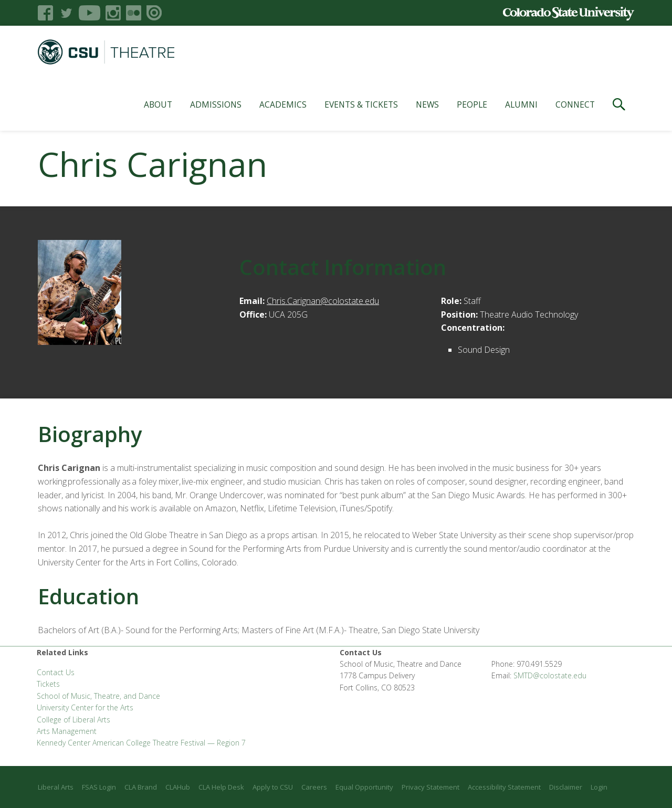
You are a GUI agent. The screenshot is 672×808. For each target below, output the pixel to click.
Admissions (216, 104)
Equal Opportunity (364, 787)
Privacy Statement (430, 787)
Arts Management (67, 731)
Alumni (521, 104)
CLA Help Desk (221, 787)
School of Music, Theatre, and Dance (98, 696)
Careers (314, 787)
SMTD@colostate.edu (550, 675)
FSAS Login (99, 787)
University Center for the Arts (85, 707)
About (158, 104)
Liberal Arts (56, 787)
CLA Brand (141, 787)
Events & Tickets (361, 104)
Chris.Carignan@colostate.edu (323, 301)
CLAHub (178, 787)
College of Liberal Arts (73, 720)
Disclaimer (566, 787)
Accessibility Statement (504, 787)
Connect (575, 104)
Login (599, 787)
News (427, 104)
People (472, 104)
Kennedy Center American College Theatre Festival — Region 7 (141, 743)
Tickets (48, 684)
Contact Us (56, 672)
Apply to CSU (273, 787)
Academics (283, 104)
